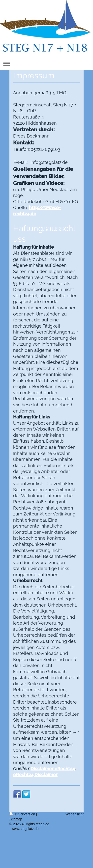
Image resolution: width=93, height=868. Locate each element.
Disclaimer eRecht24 (53, 769)
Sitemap (16, 819)
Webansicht (75, 814)
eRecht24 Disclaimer (35, 775)
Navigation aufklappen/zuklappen (46, 64)
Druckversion (23, 814)
